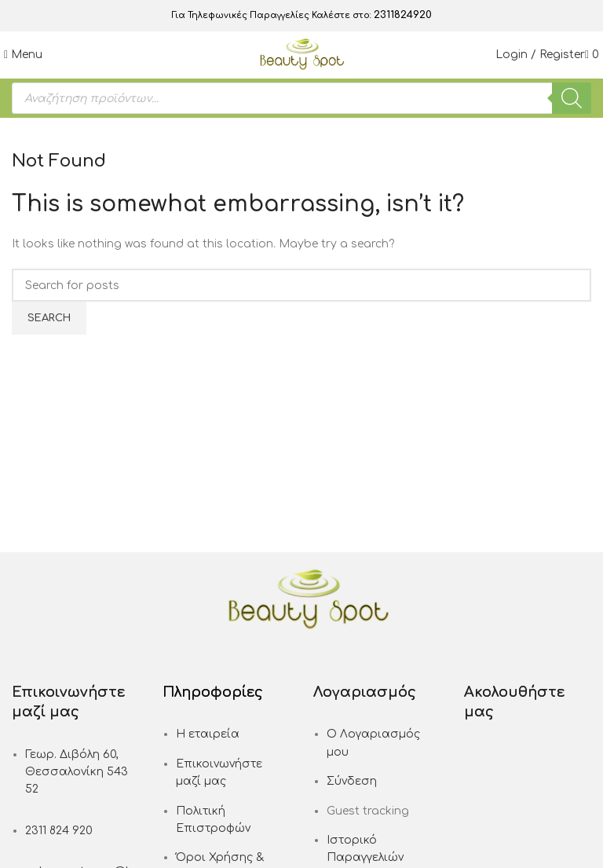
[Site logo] (302, 55)
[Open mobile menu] (23, 55)
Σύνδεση (352, 781)
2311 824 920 (59, 831)
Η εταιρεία (208, 734)
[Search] (572, 98)
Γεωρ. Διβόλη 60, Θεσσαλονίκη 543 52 (77, 772)
